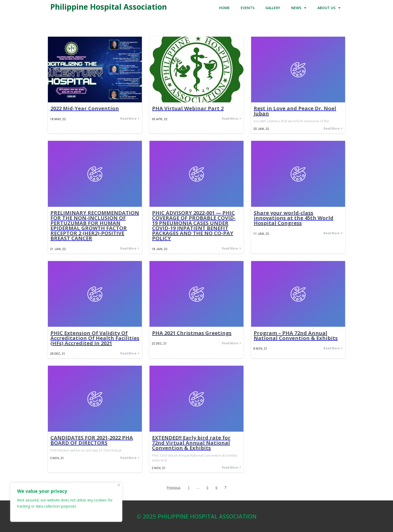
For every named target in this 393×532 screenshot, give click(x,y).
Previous (174, 488)
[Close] (119, 485)
